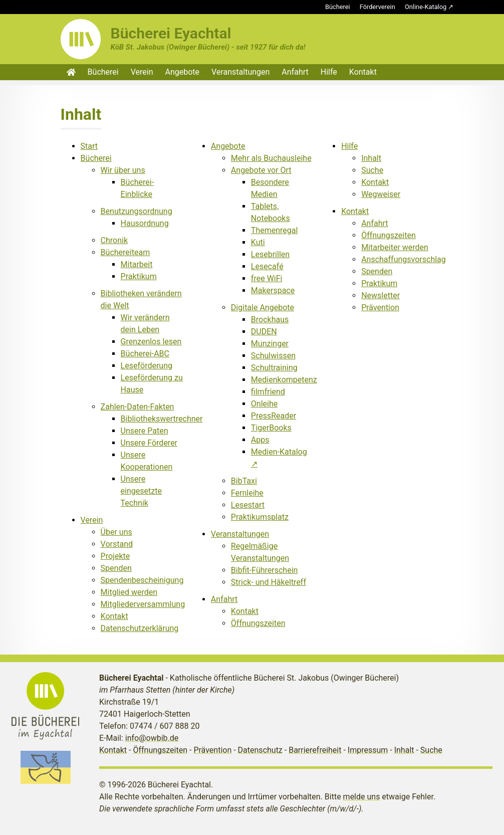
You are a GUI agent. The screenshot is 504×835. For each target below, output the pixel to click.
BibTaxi (244, 481)
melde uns (362, 797)
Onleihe (264, 404)
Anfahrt (295, 72)
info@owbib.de (152, 738)
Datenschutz (260, 750)
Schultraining (274, 368)
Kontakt (363, 72)
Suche (372, 170)
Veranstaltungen (240, 72)
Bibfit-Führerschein (265, 570)
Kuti (258, 242)
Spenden (116, 568)
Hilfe (329, 72)
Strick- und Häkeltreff (269, 582)
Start (89, 146)
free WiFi (267, 278)
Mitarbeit (137, 264)
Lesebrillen (270, 254)
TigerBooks (271, 428)
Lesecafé (267, 266)
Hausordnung (145, 223)
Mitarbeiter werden (395, 247)
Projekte (115, 556)
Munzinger (270, 344)
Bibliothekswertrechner (162, 419)
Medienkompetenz (284, 380)
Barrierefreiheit (315, 750)
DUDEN (264, 332)
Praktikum (139, 276)
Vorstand (117, 544)
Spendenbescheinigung (142, 580)
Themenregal (275, 230)
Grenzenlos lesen (151, 342)
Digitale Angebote (263, 307)
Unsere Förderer (149, 443)
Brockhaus (270, 320)
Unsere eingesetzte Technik (141, 491)
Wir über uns (123, 170)
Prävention (380, 307)
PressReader (274, 416)
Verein (142, 72)
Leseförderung (147, 366)
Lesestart (248, 505)
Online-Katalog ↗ (429, 7)
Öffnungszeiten (258, 623)
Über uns (116, 532)
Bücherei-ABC (145, 354)
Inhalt (371, 158)
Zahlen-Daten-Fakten (138, 407)
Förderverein (377, 7)
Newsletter (381, 295)
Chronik (114, 240)
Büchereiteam (125, 252)
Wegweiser (381, 194)
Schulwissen (273, 356)
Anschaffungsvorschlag (404, 259)
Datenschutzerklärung (140, 628)
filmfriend (268, 392)
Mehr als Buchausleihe (271, 158)
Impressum (368, 750)
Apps (260, 440)
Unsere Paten (145, 431)
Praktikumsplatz (260, 517)
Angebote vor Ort (261, 170)
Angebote (183, 72)
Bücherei (338, 7)
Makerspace (273, 290)
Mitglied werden (129, 592)
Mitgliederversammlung (143, 604)
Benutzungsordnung (137, 211)
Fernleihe (247, 493)
